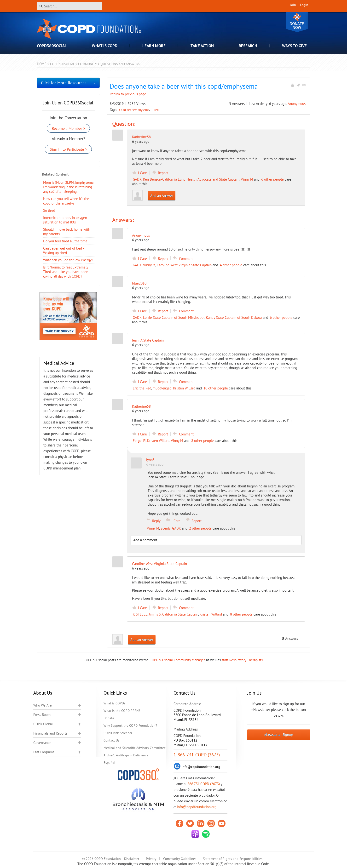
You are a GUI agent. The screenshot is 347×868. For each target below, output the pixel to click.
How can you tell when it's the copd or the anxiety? (66, 201)
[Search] (69, 6)
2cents (166, 528)
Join (293, 5)
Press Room (42, 715)
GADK (137, 179)
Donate (297, 22)
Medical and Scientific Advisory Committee (135, 748)
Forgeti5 (139, 441)
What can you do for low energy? (68, 260)
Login (304, 5)
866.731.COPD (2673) (204, 784)
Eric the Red (142, 388)
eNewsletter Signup (279, 735)
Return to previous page (128, 94)
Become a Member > (68, 128)
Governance (42, 743)
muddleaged (162, 388)
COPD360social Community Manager (177, 660)
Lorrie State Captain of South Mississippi (174, 317)
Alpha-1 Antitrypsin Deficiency (126, 755)
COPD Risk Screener (118, 733)
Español (109, 763)
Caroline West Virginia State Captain (184, 265)
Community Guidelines (180, 859)
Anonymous (297, 104)
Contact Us (111, 740)
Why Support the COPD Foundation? (130, 725)
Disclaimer (132, 859)
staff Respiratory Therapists (242, 660)
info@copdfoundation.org (197, 807)
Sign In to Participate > (68, 149)
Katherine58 (141, 137)
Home (42, 64)
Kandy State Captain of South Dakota (234, 317)
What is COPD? (114, 703)
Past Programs (44, 752)
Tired (155, 110)
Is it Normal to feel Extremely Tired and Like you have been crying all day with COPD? (66, 272)
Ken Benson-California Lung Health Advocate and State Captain (191, 179)
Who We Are (43, 705)
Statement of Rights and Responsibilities (233, 859)
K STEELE (140, 614)
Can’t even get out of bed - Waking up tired (63, 251)
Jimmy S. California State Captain (173, 614)
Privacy (151, 859)
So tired (49, 210)
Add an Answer (162, 196)
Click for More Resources (64, 83)
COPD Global (43, 724)
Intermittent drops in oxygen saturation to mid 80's (65, 220)
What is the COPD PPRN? (122, 711)
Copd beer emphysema (135, 110)
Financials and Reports (50, 733)
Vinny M (247, 179)
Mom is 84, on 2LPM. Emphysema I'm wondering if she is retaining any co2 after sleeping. (68, 187)
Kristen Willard (184, 388)
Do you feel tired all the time (65, 241)
